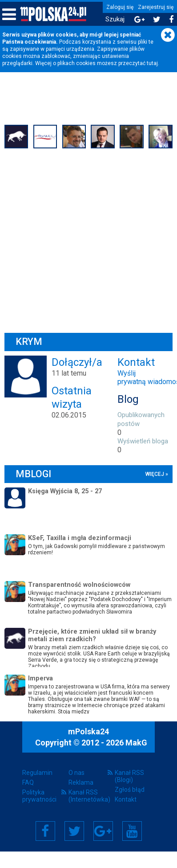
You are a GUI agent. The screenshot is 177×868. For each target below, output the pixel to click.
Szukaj (115, 19)
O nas (76, 773)
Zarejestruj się (156, 7)
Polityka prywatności (39, 796)
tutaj (152, 63)
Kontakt (126, 799)
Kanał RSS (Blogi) (129, 776)
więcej (155, 474)
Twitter (74, 831)
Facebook (45, 831)
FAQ (28, 782)
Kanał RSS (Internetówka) (88, 796)
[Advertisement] (83, 240)
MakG (136, 743)
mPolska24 (88, 731)
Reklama (81, 782)
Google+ (103, 831)
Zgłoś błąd (130, 790)
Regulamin (37, 773)
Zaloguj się (120, 7)
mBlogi (33, 474)
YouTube (132, 831)
